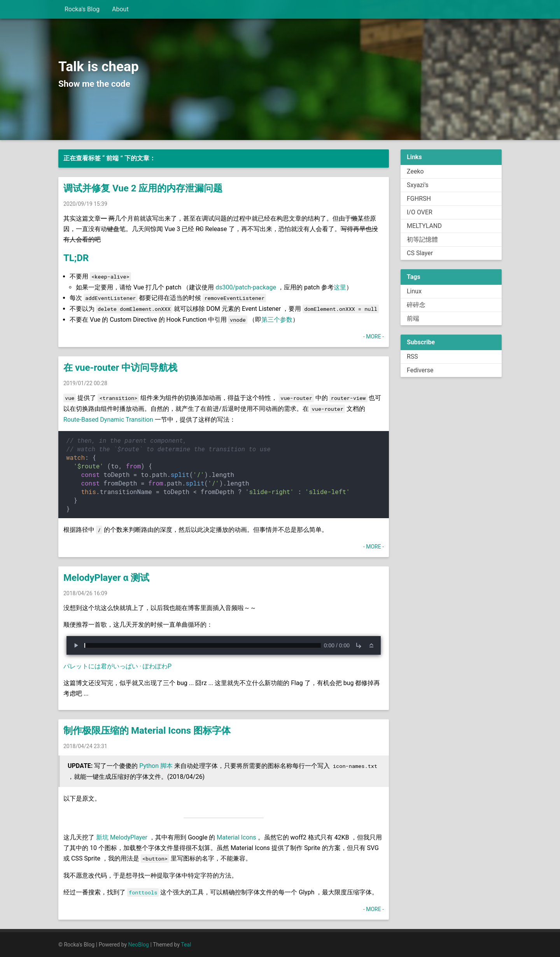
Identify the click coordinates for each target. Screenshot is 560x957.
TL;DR (76, 258)
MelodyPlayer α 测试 (106, 578)
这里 (340, 287)
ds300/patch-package (246, 287)
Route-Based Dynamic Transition (108, 420)
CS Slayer (420, 253)
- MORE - (374, 337)
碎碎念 (416, 305)
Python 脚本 (156, 766)
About (120, 9)
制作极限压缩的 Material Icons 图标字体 (147, 731)
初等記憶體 (422, 239)
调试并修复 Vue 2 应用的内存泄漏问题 (143, 188)
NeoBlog (139, 945)
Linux (414, 291)
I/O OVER (420, 212)
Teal (186, 945)
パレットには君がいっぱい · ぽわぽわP (117, 666)
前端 (413, 318)
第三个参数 (277, 320)
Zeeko (415, 171)
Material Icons (236, 837)
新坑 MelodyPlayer (122, 837)
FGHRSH (419, 199)
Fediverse (420, 370)
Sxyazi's (418, 185)
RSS (412, 357)
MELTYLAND (424, 226)
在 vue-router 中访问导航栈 (120, 368)
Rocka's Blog (82, 9)
